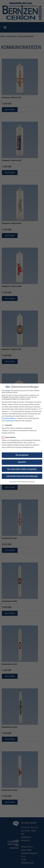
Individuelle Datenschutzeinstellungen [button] (22, 475)
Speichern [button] (22, 461)
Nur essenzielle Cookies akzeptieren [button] (22, 468)
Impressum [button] (32, 481)
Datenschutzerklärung (9, 418)
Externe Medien (9, 436)
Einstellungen (10, 420)
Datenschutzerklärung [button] (23, 481)
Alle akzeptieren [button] (22, 454)
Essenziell (8, 424)
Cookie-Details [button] (13, 481)
